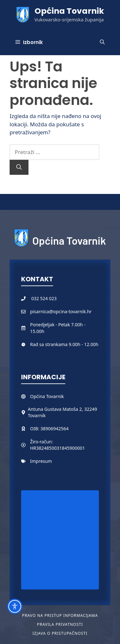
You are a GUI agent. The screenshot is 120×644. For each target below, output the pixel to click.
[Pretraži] (19, 167)
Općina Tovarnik (69, 11)
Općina (38, 396)
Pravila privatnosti (60, 624)
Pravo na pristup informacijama (60, 615)
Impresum (41, 461)
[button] (102, 42)
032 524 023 (44, 298)
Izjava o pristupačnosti (60, 633)
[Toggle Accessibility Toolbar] (15, 606)
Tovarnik (55, 396)
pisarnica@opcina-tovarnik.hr (61, 311)
